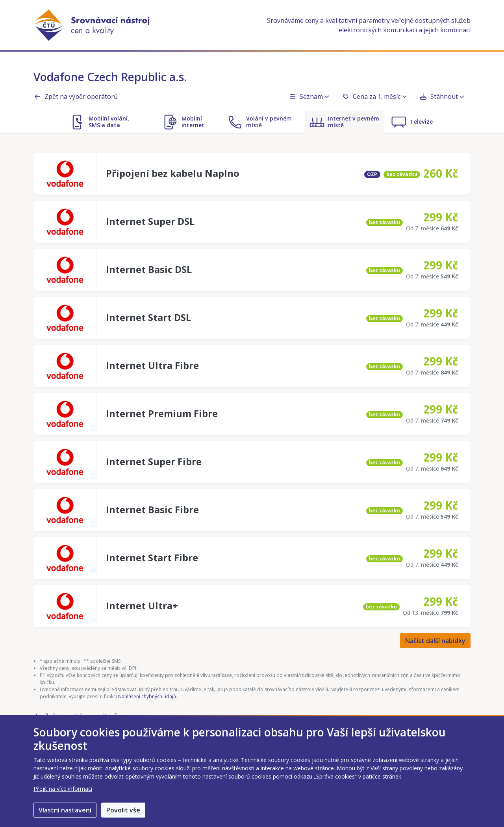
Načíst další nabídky (435, 641)
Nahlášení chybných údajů (147, 696)
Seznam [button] (309, 96)
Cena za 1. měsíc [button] (374, 96)
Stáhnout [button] (442, 96)
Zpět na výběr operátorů (76, 96)
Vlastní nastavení (65, 810)
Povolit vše (123, 810)
